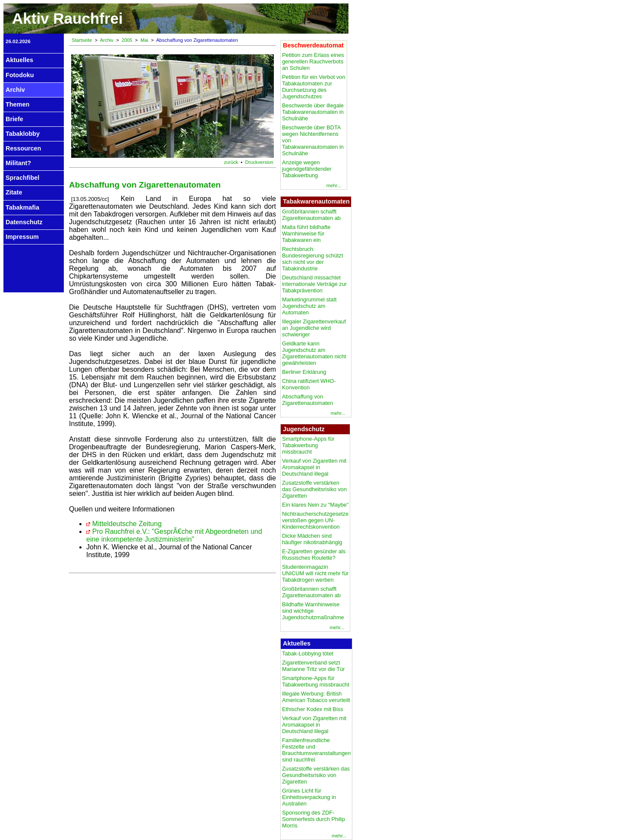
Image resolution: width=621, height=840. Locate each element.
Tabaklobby (23, 134)
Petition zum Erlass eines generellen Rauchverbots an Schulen (313, 61)
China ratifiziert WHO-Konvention (309, 384)
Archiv (15, 90)
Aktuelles (19, 60)
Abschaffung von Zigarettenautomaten (307, 400)
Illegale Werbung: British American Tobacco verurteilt (316, 697)
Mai (144, 40)
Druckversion (259, 162)
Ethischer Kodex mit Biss (313, 709)
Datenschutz (24, 222)
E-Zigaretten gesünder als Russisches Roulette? (314, 555)
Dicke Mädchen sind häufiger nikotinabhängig (312, 539)
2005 (127, 40)
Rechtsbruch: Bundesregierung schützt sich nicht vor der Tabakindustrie (313, 259)
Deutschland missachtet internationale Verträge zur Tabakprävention (314, 284)
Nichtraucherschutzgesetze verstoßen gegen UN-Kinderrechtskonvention (315, 520)
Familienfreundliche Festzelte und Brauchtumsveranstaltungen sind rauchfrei (316, 750)
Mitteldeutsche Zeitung (127, 524)
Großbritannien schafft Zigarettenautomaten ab (311, 215)
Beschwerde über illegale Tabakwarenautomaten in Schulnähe (313, 112)
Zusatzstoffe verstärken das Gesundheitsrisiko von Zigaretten (314, 489)
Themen (17, 104)
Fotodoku (20, 75)
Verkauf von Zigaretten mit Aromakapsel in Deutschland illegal (314, 467)
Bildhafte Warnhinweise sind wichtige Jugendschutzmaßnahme (313, 611)
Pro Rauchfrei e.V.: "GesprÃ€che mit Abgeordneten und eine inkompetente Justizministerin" (174, 535)
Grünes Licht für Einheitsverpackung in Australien (309, 797)
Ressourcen (23, 148)
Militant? (18, 163)
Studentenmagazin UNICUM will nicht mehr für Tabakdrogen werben (315, 573)
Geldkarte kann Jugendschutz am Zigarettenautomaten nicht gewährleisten (314, 353)
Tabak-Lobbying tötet (308, 654)
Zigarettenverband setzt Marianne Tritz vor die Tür (314, 666)
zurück (231, 162)
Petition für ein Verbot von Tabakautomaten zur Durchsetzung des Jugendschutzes (314, 87)
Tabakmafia (22, 207)
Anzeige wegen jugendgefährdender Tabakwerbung (307, 169)
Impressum (22, 237)
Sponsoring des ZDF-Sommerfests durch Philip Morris (314, 819)
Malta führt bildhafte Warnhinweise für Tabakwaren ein (306, 234)
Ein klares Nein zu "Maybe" (315, 505)
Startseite (82, 40)
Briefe (14, 119)
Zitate (14, 192)
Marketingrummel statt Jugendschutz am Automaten (309, 306)
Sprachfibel (22, 178)
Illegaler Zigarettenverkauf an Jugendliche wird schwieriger (314, 328)
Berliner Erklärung (304, 372)
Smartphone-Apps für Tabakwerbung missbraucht (308, 445)
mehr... (334, 185)
